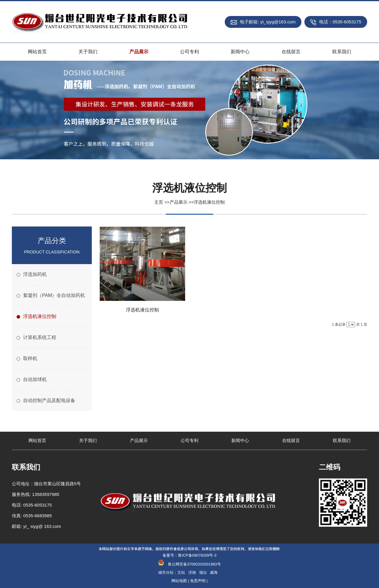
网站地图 (179, 581)
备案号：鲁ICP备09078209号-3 (189, 555)
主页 (159, 202)
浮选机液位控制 (209, 202)
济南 (192, 572)
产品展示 (179, 202)
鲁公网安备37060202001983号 (194, 564)
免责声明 (198, 581)
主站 (181, 572)
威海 (214, 572)
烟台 (203, 572)
